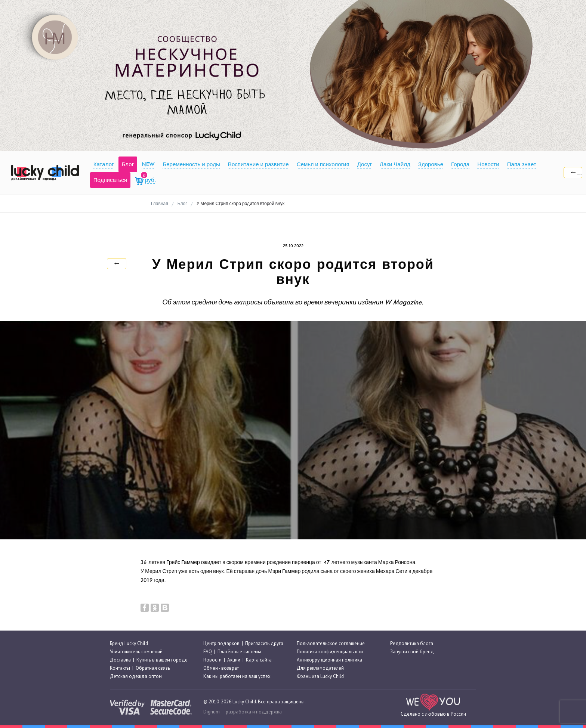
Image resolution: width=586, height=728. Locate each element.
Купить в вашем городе (162, 660)
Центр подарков (221, 643)
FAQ (208, 652)
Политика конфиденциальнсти (330, 652)
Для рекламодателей (320, 668)
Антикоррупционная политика (329, 660)
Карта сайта (259, 660)
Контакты (120, 668)
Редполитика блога (412, 643)
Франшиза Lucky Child (320, 677)
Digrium (212, 712)
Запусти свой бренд (412, 652)
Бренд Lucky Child (129, 643)
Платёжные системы (239, 652)
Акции (234, 660)
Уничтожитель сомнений (136, 652)
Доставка (120, 660)
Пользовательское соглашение (331, 643)
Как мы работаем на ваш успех (237, 677)
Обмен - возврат (221, 668)
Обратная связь (153, 668)
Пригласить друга (264, 643)
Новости (212, 660)
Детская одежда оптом (136, 677)
